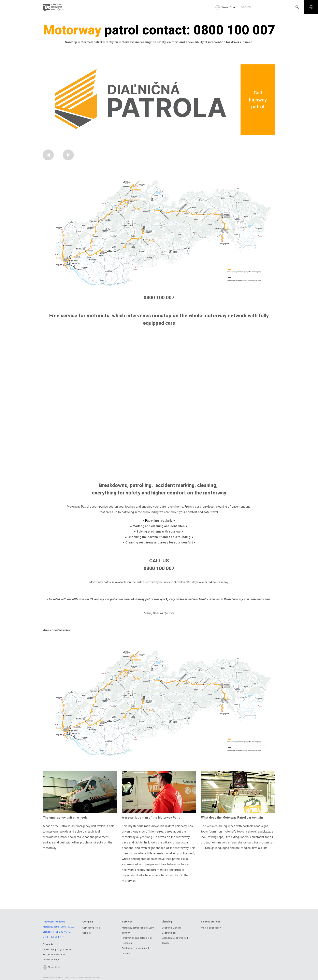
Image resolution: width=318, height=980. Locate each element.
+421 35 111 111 (57, 937)
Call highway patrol (258, 100)
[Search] (267, 7)
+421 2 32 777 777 (62, 932)
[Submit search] (297, 7)
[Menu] (311, 7)
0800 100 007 (68, 927)
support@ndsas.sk (61, 950)
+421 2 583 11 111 (57, 955)
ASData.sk (97, 977)
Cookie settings (51, 960)
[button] (48, 155)
